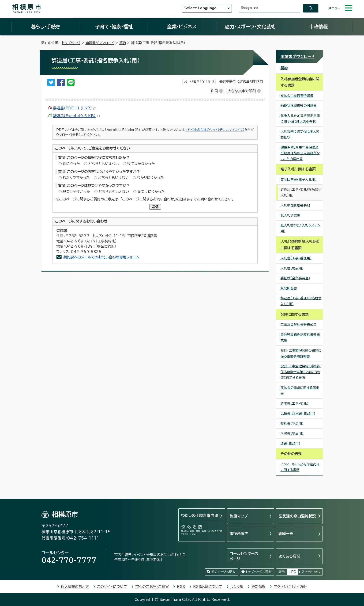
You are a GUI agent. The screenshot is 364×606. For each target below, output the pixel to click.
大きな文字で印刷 (242, 91)
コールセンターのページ (244, 556)
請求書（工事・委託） (295, 403)
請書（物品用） (290, 444)
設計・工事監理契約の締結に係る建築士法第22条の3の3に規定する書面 (301, 372)
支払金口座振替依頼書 (297, 96)
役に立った (71, 164)
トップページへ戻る (259, 572)
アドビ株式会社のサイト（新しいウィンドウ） (215, 130)
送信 (155, 207)
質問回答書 (289, 288)
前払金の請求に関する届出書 (300, 391)
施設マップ (239, 516)
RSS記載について (208, 587)
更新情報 (259, 587)
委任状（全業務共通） (295, 278)
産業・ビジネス (182, 27)
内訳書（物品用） (292, 433)
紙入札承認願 (290, 215)
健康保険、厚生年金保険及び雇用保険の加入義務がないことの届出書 (300, 153)
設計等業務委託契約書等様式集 (300, 338)
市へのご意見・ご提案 (152, 587)
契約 (123, 43)
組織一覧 (286, 533)
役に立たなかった (141, 164)
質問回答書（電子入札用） (299, 180)
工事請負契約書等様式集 (299, 325)
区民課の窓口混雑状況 (297, 516)
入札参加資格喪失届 (295, 205)
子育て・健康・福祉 (114, 27)
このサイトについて (112, 587)
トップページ (71, 43)
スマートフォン (311, 572)
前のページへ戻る (223, 572)
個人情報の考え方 (75, 587)
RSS (181, 587)
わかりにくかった (150, 178)
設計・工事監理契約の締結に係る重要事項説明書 (301, 353)
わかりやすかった (76, 178)
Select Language (200, 8)
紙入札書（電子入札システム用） (300, 228)
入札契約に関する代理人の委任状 (300, 134)
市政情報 (318, 27)
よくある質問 (289, 556)
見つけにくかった (151, 192)
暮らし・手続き (46, 27)
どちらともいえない (103, 164)
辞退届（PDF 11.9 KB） (75, 108)
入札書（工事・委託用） (296, 258)
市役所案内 (239, 533)
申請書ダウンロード (100, 43)
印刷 (214, 91)
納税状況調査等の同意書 (299, 106)
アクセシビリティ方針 (290, 587)
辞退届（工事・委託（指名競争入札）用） (301, 301)
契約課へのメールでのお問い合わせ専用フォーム (101, 257)
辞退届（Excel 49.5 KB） (76, 116)
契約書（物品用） (292, 424)
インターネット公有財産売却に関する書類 (300, 467)
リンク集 (237, 587)
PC (293, 572)
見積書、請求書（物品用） (298, 414)
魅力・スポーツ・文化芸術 (250, 27)
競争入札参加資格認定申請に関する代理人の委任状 (300, 119)
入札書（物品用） (292, 268)
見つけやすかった (76, 192)
